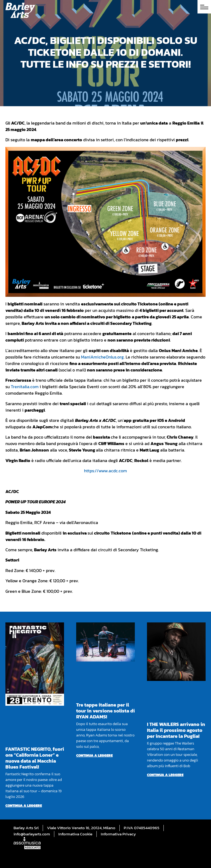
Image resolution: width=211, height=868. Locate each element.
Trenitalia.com (25, 387)
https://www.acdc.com (105, 471)
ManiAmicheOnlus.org (102, 357)
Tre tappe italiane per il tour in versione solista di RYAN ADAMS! (105, 711)
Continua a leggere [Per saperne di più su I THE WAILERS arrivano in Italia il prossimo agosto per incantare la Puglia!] (165, 775)
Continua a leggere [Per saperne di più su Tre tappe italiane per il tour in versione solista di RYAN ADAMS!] (94, 755)
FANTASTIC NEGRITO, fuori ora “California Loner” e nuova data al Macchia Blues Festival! (35, 758)
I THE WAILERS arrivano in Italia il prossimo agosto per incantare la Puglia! (176, 730)
